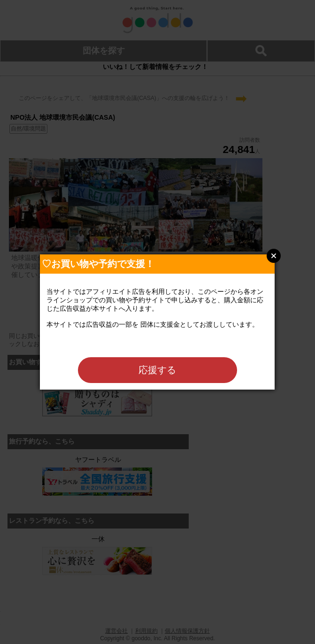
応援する (157, 370)
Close (274, 256)
